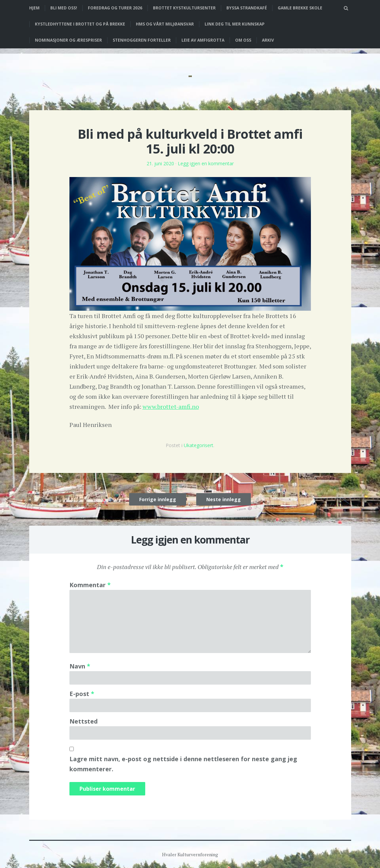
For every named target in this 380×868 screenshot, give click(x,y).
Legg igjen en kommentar (206, 163)
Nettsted (84, 721)
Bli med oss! (64, 8)
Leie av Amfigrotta (203, 40)
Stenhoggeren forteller (142, 40)
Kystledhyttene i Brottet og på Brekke (80, 24)
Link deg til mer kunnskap (235, 24)
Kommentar (90, 585)
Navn (80, 666)
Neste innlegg (224, 499)
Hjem (34, 8)
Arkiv (268, 40)
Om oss (243, 40)
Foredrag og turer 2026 (115, 8)
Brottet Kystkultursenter (184, 8)
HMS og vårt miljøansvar (165, 24)
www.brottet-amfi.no (171, 406)
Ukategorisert (199, 445)
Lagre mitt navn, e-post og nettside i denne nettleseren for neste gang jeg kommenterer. (183, 764)
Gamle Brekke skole (300, 8)
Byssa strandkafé (247, 8)
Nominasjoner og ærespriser (68, 40)
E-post (82, 694)
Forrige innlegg (158, 499)
